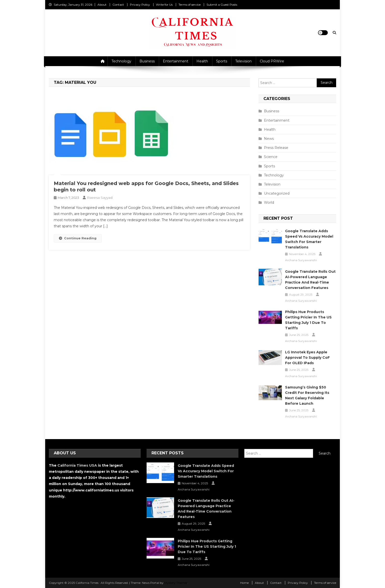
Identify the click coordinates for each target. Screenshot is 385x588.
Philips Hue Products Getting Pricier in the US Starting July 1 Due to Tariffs (308, 320)
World (269, 202)
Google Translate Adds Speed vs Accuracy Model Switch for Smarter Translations (309, 239)
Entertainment (176, 61)
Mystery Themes (176, 583)
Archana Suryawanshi (301, 260)
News (269, 139)
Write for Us (164, 5)
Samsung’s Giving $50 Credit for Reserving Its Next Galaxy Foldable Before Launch (307, 395)
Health (202, 61)
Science (271, 157)
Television (243, 61)
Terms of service (190, 5)
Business (147, 61)
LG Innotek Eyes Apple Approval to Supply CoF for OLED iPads (307, 358)
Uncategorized (277, 193)
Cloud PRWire (272, 61)
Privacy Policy (140, 5)
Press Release (276, 148)
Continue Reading (78, 238)
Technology (121, 61)
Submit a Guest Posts (222, 5)
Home (244, 583)
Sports (222, 61)
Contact (118, 5)
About (102, 5)
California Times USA (77, 465)
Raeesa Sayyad (100, 198)
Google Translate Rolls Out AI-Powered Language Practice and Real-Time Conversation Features (310, 280)
